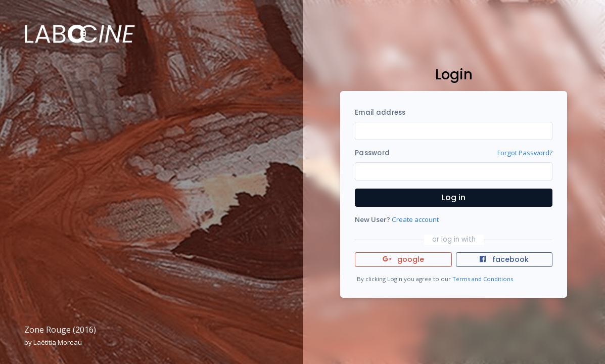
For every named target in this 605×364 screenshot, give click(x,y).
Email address (380, 112)
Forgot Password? (525, 153)
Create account (415, 219)
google (404, 259)
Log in (454, 197)
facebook (504, 259)
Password (372, 153)
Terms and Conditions (483, 279)
